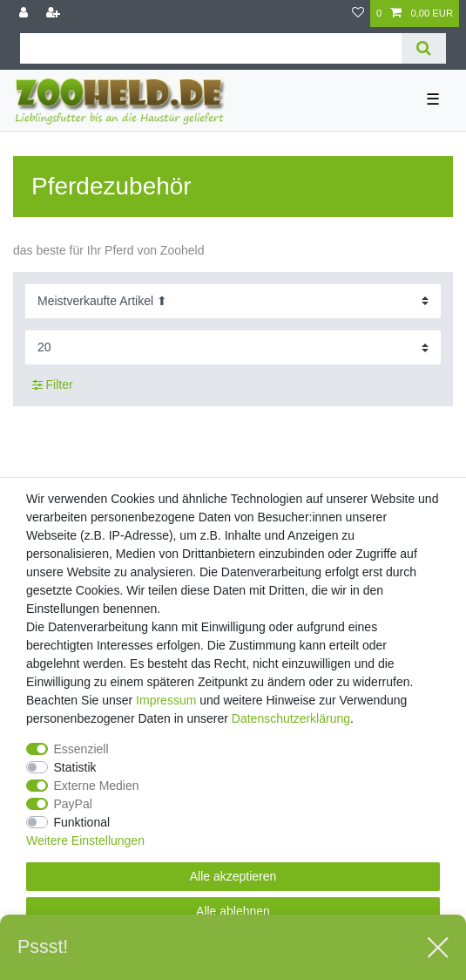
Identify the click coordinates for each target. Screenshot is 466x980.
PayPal (73, 804)
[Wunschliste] (358, 14)
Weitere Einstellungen (85, 840)
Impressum (166, 700)
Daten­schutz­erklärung (291, 718)
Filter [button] (53, 385)
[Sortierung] (233, 301)
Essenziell (81, 749)
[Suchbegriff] (211, 48)
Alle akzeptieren (233, 876)
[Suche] (424, 48)
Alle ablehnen (233, 911)
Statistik (75, 767)
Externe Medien (97, 786)
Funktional (82, 822)
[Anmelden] (25, 14)
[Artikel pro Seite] (233, 347)
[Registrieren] (55, 14)
